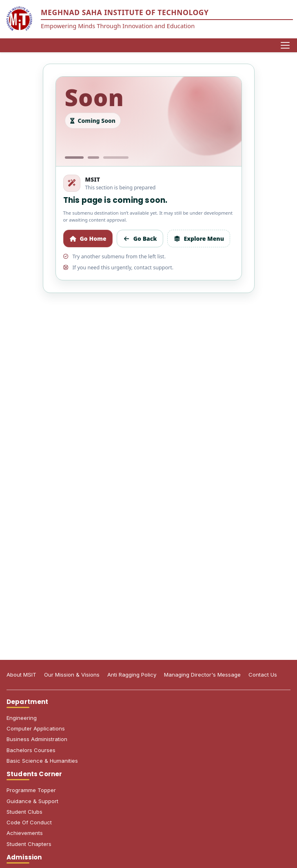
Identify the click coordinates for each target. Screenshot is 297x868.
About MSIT (21, 675)
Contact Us (263, 675)
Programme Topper (31, 790)
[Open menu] (285, 45)
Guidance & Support (32, 801)
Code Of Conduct (29, 822)
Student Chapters (29, 844)
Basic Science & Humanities (42, 761)
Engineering (22, 718)
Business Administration (37, 739)
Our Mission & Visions (72, 675)
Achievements (25, 833)
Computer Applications (36, 728)
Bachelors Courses (31, 750)
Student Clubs (24, 812)
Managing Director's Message (202, 675)
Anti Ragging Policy (132, 675)
